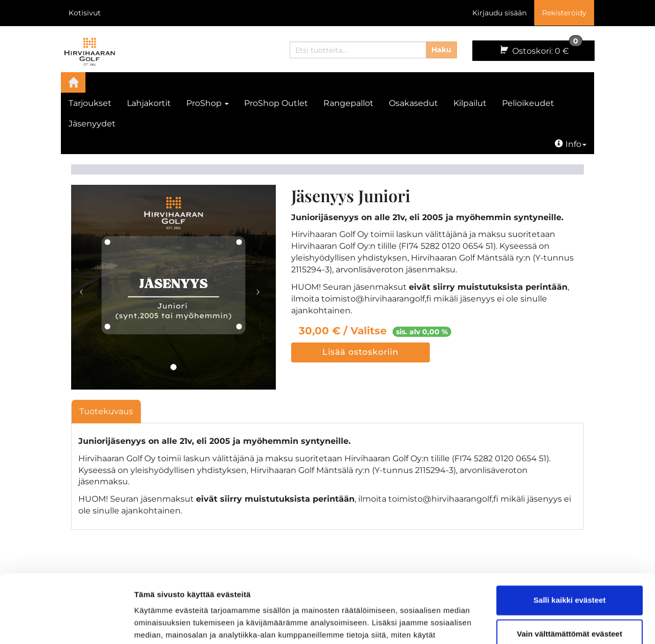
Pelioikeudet (528, 103)
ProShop (208, 103)
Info (571, 144)
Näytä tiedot (156, 624)
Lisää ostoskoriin (361, 352)
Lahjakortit (149, 103)
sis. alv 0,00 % (422, 332)
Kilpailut (470, 103)
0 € (540, 48)
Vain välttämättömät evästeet (570, 570)
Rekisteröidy (564, 13)
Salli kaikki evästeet (570, 536)
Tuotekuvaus (106, 411)
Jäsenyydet (92, 124)
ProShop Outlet (276, 103)
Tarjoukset (90, 103)
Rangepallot (348, 103)
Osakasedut (413, 103)
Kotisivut (85, 13)
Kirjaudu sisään (499, 13)
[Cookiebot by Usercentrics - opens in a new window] (66, 624)
